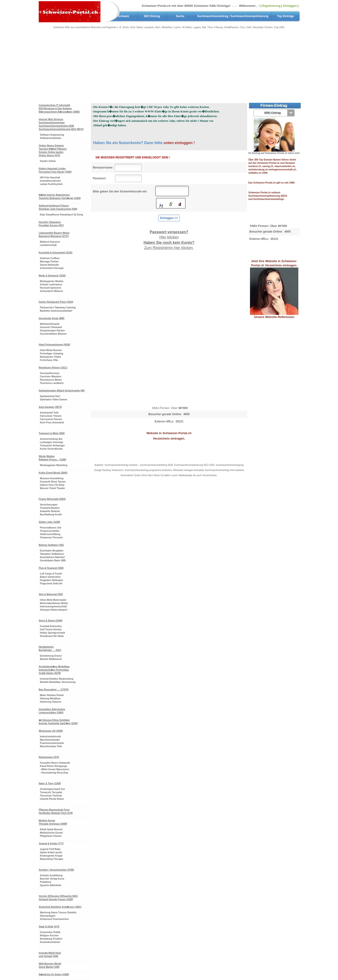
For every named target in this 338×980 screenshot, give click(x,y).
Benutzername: (103, 168)
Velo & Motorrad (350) (51, 594)
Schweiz (124, 16)
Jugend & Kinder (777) (51, 844)
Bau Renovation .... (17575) (54, 690)
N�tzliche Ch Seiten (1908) (54, 974)
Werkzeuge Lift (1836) (51, 731)
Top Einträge (285, 16)
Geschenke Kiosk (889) (52, 318)
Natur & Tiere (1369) (50, 783)
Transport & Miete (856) (52, 433)
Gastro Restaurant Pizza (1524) (56, 302)
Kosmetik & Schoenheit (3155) (56, 253)
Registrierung (271, 6)
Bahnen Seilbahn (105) (51, 545)
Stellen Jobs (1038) (49, 522)
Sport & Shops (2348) (51, 621)
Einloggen (290, 6)
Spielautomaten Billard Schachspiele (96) (62, 391)
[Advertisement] (169, 68)
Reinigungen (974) (49, 757)
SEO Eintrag (152, 16)
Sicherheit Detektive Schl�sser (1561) (60, 907)
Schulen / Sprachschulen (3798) (56, 870)
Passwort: (103, 178)
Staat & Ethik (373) (49, 927)
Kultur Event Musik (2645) (53, 473)
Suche (180, 16)
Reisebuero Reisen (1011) (53, 368)
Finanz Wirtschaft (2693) (52, 499)
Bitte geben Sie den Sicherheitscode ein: (123, 191)
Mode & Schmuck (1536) (52, 276)
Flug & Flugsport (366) (51, 568)
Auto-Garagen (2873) (50, 407)
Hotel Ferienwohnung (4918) (54, 345)
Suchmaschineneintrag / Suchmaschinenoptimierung (233, 16)
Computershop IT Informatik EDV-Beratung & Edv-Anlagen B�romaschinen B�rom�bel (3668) (59, 109)
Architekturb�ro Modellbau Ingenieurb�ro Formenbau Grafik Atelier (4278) (54, 670)
